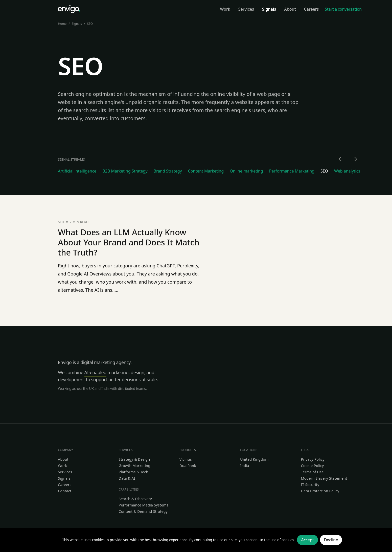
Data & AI (127, 478)
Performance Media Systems (144, 505)
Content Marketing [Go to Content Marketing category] (206, 171)
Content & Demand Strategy (143, 511)
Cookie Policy (313, 466)
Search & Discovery (135, 499)
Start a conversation (343, 9)
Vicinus (186, 459)
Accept (307, 540)
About (63, 459)
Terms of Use (312, 472)
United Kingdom (254, 459)
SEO (90, 24)
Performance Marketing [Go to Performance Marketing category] (292, 171)
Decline (331, 540)
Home (62, 24)
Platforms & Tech (134, 472)
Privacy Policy (313, 459)
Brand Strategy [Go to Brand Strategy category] (168, 171)
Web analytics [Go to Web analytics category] (347, 171)
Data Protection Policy (320, 491)
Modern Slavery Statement (324, 478)
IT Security (310, 485)
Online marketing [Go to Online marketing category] (246, 171)
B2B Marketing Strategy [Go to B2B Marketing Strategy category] (125, 171)
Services (65, 472)
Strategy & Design (134, 459)
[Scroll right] (355, 159)
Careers (65, 485)
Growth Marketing (135, 466)
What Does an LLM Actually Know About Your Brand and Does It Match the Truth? (129, 242)
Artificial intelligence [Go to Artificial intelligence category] (77, 171)
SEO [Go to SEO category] (324, 171)
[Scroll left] (341, 159)
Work (62, 466)
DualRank (188, 466)
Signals (77, 24)
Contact (65, 491)
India (245, 466)
